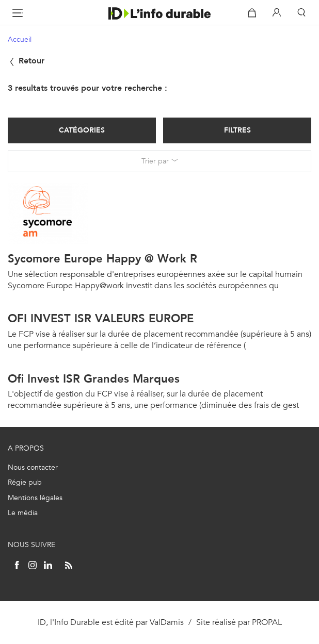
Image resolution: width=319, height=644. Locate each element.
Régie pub (25, 482)
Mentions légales (35, 498)
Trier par (155, 161)
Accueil (20, 39)
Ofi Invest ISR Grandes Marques (94, 379)
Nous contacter (33, 467)
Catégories (82, 130)
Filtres (237, 130)
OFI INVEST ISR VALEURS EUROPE (101, 318)
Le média (23, 513)
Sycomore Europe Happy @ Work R (102, 259)
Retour (26, 61)
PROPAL (267, 622)
